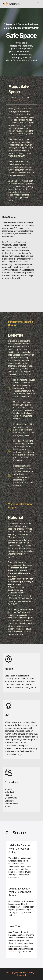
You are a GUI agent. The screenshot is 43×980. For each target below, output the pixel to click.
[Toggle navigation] (39, 4)
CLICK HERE (14, 952)
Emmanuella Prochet (17, 100)
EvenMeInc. (15, 4)
